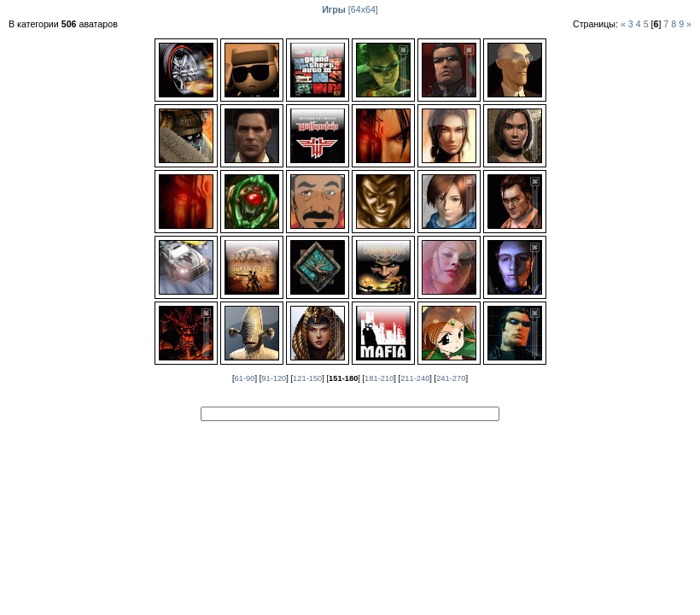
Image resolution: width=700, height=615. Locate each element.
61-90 (245, 378)
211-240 (415, 378)
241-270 (451, 378)
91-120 (274, 378)
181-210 (379, 378)
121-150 (307, 378)
